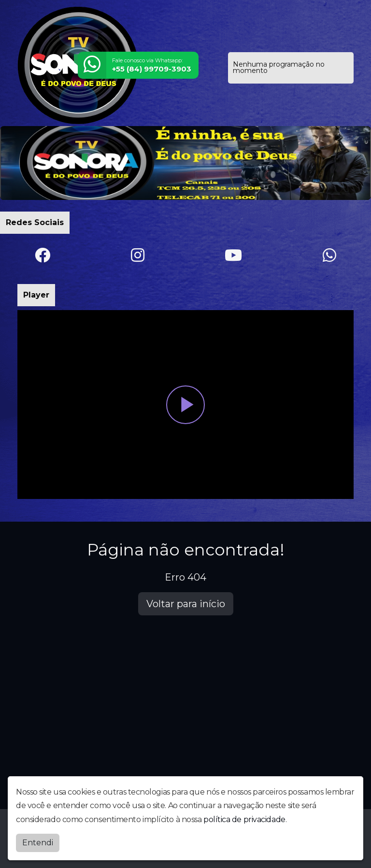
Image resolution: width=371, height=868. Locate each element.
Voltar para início (186, 604)
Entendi (38, 843)
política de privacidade (244, 819)
